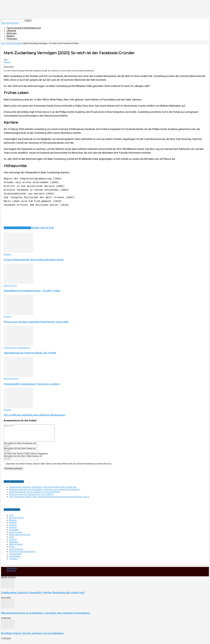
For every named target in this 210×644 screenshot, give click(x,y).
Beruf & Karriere (11, 379)
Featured (13, 528)
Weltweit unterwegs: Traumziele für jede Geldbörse (31, 497)
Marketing (14, 545)
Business (8, 254)
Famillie (13, 526)
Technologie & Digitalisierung (24, 28)
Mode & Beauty (16, 547)
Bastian (7, 62)
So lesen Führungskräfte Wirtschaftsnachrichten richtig (34, 260)
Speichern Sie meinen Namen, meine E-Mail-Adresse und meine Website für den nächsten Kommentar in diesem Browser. (59, 467)
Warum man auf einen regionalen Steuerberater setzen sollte (36, 322)
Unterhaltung (15, 559)
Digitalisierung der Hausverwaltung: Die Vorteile (30, 353)
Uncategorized (15, 557)
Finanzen (12, 39)
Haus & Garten (10, 285)
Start (3, 43)
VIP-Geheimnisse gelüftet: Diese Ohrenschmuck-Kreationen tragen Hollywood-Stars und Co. (49, 500)
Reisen (10, 36)
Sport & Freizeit (16, 552)
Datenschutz (12, 571)
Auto (11, 518)
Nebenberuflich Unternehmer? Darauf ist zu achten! (32, 384)
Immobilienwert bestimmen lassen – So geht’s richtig (32, 291)
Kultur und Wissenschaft (20, 538)
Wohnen (12, 33)
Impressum (11, 574)
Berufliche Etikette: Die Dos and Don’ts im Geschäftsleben (35, 495)
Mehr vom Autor (42, 228)
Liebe (12, 540)
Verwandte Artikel (17, 228)
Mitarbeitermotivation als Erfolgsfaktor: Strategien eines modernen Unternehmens (44, 493)
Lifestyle (11, 31)
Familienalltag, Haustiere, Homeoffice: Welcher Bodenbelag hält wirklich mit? (43, 490)
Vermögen (18, 43)
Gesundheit (14, 533)
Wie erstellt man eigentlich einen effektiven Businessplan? (35, 415)
